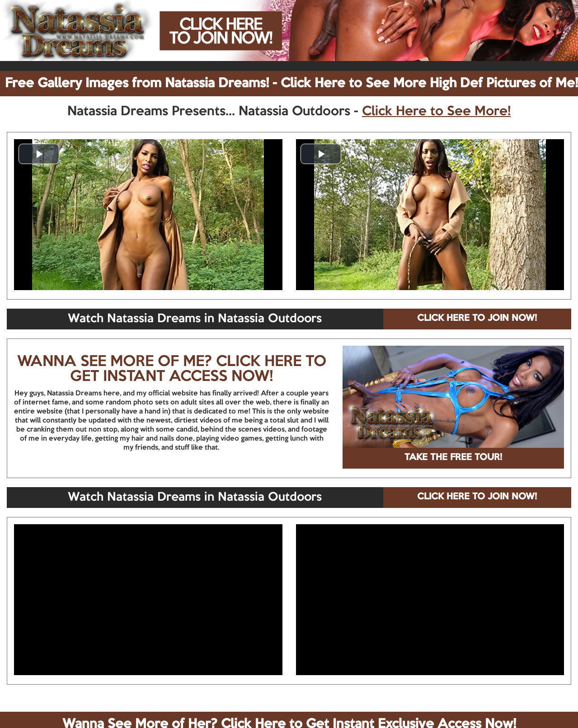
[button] (39, 154)
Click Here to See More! (436, 112)
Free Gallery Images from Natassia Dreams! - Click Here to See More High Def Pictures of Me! (291, 84)
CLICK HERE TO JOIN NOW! (477, 319)
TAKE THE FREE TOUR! (453, 458)
